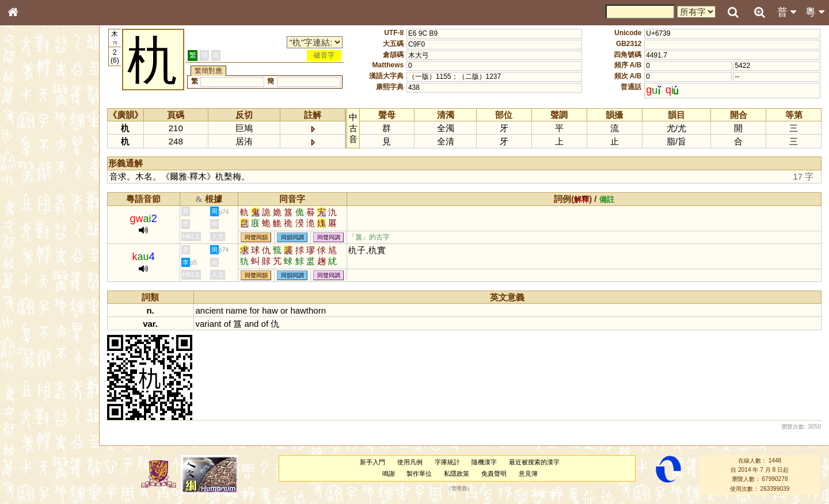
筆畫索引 (28, 165)
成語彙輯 (28, 383)
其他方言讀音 (35, 330)
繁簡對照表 (32, 394)
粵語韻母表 (32, 251)
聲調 (55, 308)
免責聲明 (494, 474)
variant (209, 324)
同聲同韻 (256, 237)
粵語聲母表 (32, 240)
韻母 (39, 308)
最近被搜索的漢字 (534, 462)
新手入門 (372, 462)
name (236, 310)
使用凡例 (410, 462)
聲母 (23, 308)
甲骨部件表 (32, 176)
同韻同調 (292, 237)
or (284, 310)
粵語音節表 (32, 229)
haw (270, 310)
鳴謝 (389, 474)
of (227, 324)
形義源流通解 (35, 198)
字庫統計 (447, 462)
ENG (51, 127)
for (255, 310)
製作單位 (419, 474)
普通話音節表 (35, 319)
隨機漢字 (484, 462)
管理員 (459, 488)
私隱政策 (457, 474)
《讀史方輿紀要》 (42, 372)
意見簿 (528, 474)
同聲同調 (329, 237)
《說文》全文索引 (42, 361)
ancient (210, 310)
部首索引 (28, 154)
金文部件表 (32, 188)
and (251, 324)
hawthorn (308, 310)
